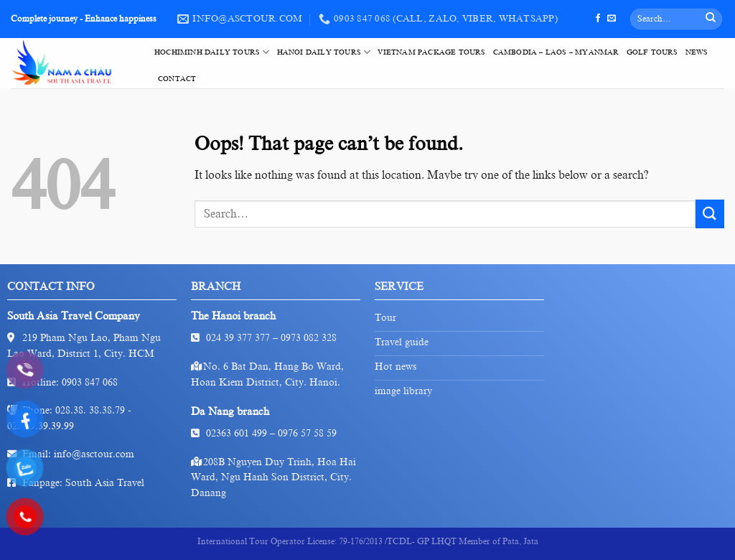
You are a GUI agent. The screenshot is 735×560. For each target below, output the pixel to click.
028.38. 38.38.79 (90, 410)
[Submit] (711, 19)
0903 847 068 (90, 382)
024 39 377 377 (238, 338)
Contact (177, 79)
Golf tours (652, 52)
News (697, 52)
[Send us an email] (612, 19)
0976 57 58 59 (307, 433)
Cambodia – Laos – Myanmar (556, 52)
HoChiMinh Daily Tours (212, 52)
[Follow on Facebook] (598, 19)
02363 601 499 (237, 433)
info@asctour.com (94, 454)
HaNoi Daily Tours (324, 52)
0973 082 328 (309, 338)
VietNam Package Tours (431, 52)
